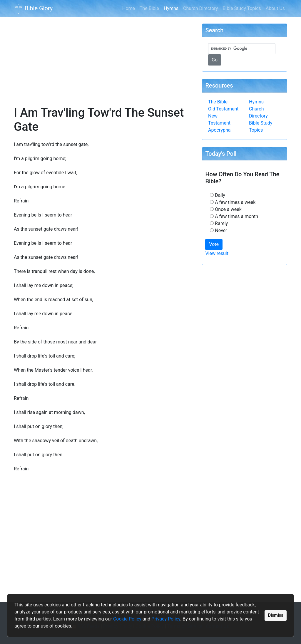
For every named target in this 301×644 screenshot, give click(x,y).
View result (217, 253)
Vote (214, 244)
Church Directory (200, 8)
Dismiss (276, 615)
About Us (275, 8)
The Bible (149, 8)
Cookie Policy (127, 619)
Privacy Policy (166, 619)
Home (129, 8)
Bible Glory (33, 9)
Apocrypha (219, 130)
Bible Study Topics (242, 8)
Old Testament (223, 109)
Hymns (172, 8)
